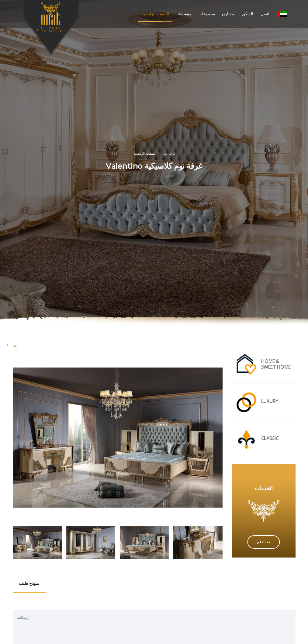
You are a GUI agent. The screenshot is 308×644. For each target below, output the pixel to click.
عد (15, 345)
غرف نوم (169, 153)
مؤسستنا (184, 14)
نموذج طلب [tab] (29, 583)
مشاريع (228, 14)
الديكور (247, 14)
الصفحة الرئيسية (155, 14)
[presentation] (19, 437)
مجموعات (207, 14)
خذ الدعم (264, 542)
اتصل (265, 14)
